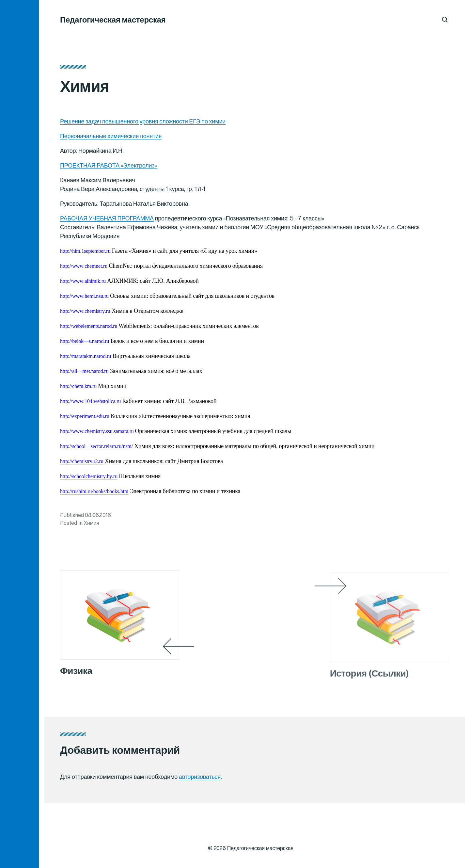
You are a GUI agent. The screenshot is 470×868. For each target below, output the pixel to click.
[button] (20, 434)
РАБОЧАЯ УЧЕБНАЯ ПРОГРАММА (107, 221)
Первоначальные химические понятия (111, 138)
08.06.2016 (98, 517)
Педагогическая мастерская (113, 20)
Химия (91, 525)
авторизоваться (200, 777)
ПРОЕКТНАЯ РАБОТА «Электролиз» (109, 168)
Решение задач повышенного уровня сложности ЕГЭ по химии (143, 124)
